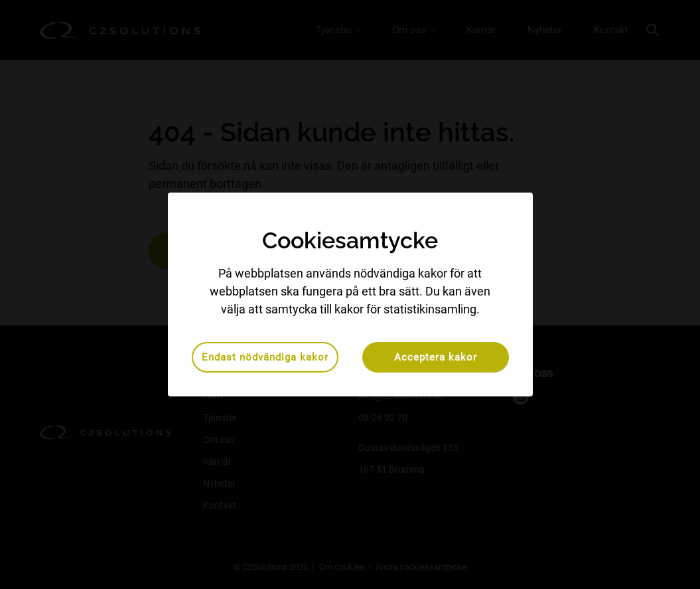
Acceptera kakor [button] (436, 357)
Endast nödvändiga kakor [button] (265, 357)
